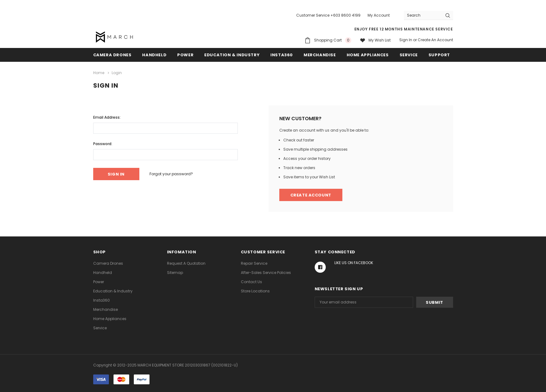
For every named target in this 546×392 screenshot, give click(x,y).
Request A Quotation (186, 263)
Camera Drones (112, 55)
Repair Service (254, 263)
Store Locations (255, 291)
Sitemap (175, 273)
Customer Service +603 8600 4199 (328, 15)
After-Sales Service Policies (266, 273)
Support (439, 55)
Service (409, 55)
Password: (103, 144)
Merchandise (320, 55)
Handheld (154, 55)
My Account (379, 15)
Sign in (406, 40)
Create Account (311, 195)
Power (185, 55)
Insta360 (282, 55)
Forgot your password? (171, 174)
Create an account (435, 40)
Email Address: (107, 117)
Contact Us (251, 282)
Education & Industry (232, 55)
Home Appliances (368, 55)
